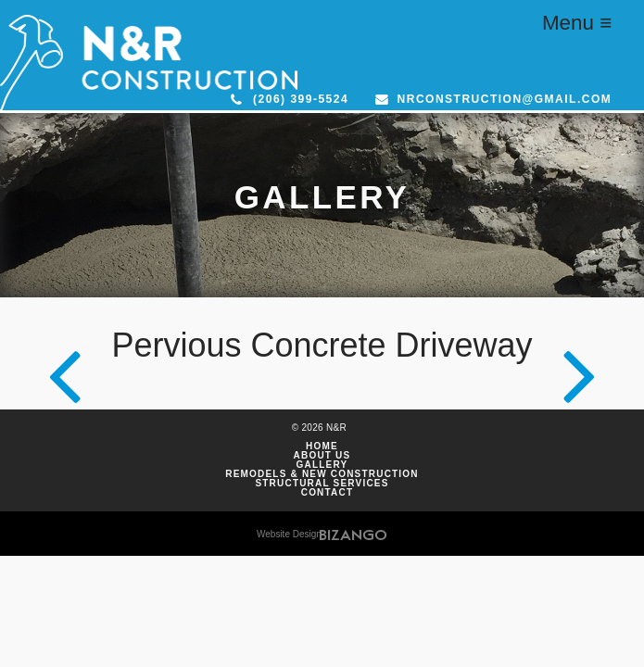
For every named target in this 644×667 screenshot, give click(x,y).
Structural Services (322, 484)
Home (322, 447)
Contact (328, 493)
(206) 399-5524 (301, 99)
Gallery (322, 465)
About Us (322, 456)
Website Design (289, 534)
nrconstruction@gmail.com (505, 99)
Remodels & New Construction (322, 474)
